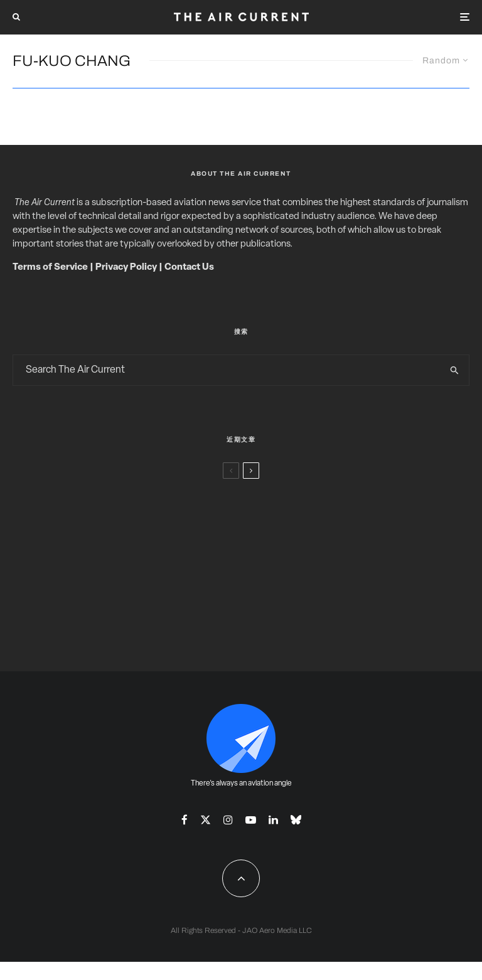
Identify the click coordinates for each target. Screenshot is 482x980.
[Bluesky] (296, 820)
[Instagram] (228, 820)
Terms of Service (50, 268)
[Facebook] (185, 820)
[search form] (227, 370)
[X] (206, 820)
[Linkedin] (273, 820)
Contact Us (189, 268)
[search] (454, 370)
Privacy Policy (126, 268)
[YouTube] (251, 820)
